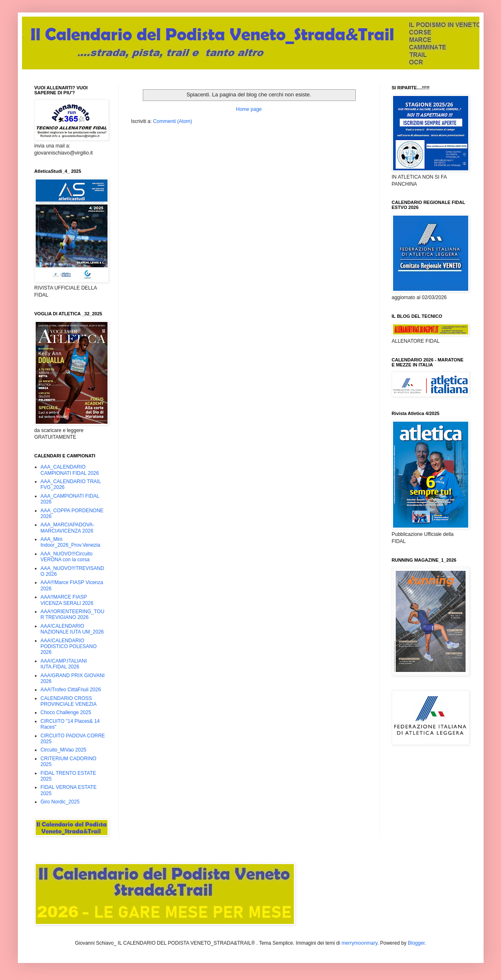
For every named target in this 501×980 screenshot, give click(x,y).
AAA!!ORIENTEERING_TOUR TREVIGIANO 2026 (73, 614)
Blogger (416, 943)
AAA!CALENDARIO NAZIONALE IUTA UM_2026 (72, 629)
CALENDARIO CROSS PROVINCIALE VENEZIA (69, 701)
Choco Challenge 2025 (66, 712)
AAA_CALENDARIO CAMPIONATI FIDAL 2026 (70, 470)
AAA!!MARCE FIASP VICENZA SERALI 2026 (67, 600)
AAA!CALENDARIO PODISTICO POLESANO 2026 (69, 647)
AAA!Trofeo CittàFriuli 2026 (71, 690)
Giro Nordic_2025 (60, 802)
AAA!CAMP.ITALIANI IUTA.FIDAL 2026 (64, 664)
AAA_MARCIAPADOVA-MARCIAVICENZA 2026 (68, 528)
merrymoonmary (359, 943)
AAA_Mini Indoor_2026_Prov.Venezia (71, 542)
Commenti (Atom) (173, 121)
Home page (249, 109)
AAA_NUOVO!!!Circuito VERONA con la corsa (67, 557)
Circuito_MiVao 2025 (64, 750)
